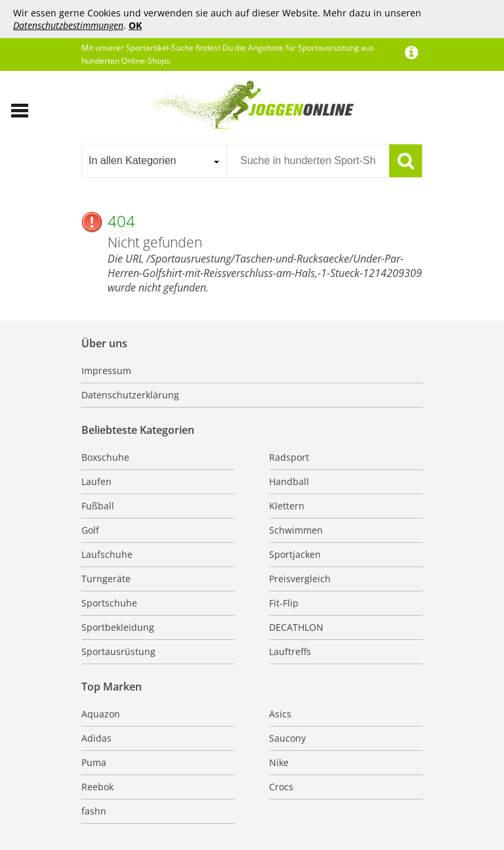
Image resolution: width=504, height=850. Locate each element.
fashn (94, 811)
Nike (279, 762)
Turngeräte (106, 579)
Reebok (97, 787)
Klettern (287, 506)
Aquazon (101, 714)
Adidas (96, 738)
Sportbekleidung (118, 627)
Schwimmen (296, 530)
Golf (90, 530)
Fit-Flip (284, 603)
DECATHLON (296, 627)
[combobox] (154, 161)
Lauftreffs (290, 651)
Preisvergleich (300, 579)
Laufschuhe (107, 554)
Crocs (281, 787)
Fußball (98, 506)
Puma (94, 762)
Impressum (106, 371)
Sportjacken (295, 554)
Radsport (289, 457)
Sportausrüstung (118, 651)
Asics (280, 714)
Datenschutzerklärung (130, 395)
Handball (289, 481)
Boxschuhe (105, 457)
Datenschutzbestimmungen (68, 25)
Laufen (96, 481)
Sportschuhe (109, 603)
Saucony (287, 738)
